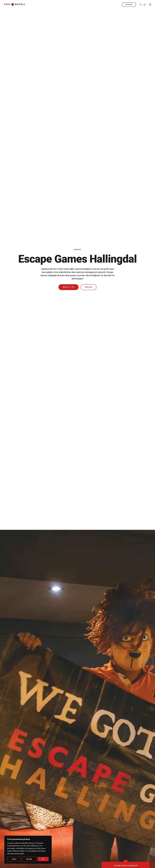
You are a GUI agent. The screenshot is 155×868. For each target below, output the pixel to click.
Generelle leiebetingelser (18, 812)
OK (43, 859)
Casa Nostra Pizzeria (17, 742)
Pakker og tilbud (113, 739)
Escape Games (63, 746)
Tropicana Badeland (65, 739)
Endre (14, 859)
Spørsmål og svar (64, 798)
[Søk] (140, 5)
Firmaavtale (111, 752)
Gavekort (110, 756)
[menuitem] (129, 5)
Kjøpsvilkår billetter (65, 808)
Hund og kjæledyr (15, 801)
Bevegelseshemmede (17, 798)
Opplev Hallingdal (64, 752)
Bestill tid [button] (69, 59)
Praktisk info (62, 801)
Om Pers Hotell (63, 788)
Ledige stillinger (64, 795)
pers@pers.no (112, 791)
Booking (11, 788)
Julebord (110, 749)
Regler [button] (89, 59)
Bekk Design (80, 855)
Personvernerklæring (66, 812)
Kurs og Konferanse (114, 742)
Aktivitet (78, 22)
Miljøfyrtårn (62, 805)
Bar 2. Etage (13, 749)
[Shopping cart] (143, 5)
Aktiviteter (61, 759)
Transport (12, 805)
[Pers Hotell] (14, 5)
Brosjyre (60, 791)
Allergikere (12, 795)
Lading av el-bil (14, 808)
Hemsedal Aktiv (64, 756)
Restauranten (14, 739)
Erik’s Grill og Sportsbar (17, 746)
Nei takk (29, 859)
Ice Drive (61, 763)
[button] (150, 5)
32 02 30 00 (111, 788)
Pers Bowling (62, 749)
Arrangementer (63, 766)
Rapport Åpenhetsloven (67, 815)
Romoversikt (13, 791)
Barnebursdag (63, 742)
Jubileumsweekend (114, 746)
